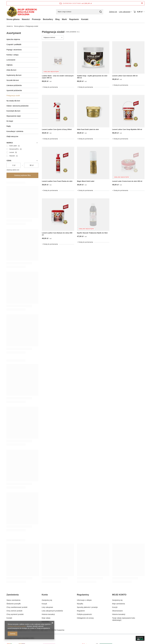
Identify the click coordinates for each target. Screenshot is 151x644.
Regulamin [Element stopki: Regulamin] (81, 611)
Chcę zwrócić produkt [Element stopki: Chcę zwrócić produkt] (14, 611)
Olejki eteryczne (12, 136)
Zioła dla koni (11, 70)
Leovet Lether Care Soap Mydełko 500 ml (127, 129)
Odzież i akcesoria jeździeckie (18, 106)
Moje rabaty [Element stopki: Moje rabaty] (46, 618)
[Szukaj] (101, 12)
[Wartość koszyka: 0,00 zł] (139, 12)
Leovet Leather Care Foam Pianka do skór (57, 181)
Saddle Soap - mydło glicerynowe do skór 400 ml (92, 77)
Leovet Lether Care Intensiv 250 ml (125, 76)
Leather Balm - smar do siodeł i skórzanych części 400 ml (58, 77)
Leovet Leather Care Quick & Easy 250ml (57, 129)
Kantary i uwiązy (13, 55)
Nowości (26, 19)
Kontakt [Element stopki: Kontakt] (9, 618)
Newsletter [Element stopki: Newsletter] (46, 622)
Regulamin (74, 19)
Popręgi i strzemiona (14, 50)
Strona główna (13, 19)
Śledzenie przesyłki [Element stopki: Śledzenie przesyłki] (14, 604)
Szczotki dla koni (13, 80)
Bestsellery (48, 19)
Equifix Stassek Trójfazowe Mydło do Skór (92, 233)
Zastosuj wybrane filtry (22, 175)
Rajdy (9, 126)
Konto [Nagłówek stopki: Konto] (45, 595)
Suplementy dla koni (14, 75)
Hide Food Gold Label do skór (88, 129)
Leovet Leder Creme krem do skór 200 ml (127, 181)
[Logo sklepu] (22, 12)
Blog (57, 19)
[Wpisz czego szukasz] (80, 12)
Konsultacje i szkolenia (15, 131)
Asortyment (14, 33)
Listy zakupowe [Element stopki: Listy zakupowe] (47, 607)
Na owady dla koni (13, 101)
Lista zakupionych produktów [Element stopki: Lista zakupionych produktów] (52, 611)
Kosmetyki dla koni (13, 111)
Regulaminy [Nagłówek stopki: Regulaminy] (83, 595)
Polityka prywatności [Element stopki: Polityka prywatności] (84, 614)
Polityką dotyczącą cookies (17, 626)
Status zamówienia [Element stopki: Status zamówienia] (13, 600)
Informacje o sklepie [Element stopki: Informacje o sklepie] (84, 600)
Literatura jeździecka (14, 85)
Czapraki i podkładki (14, 44)
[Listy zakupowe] (125, 12)
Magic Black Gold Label (86, 181)
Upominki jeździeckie (14, 90)
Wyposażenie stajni (14, 116)
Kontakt (85, 19)
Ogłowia (9, 65)
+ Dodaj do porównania (50, 87)
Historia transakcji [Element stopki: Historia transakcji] (48, 614)
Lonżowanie (11, 60)
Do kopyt (10, 121)
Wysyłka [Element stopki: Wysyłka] (80, 604)
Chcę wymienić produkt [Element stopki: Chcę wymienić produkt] (15, 614)
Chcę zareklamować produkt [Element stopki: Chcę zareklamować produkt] (17, 607)
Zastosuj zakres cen (13, 170)
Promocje (36, 19)
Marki (64, 19)
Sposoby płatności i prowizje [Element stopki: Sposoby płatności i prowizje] (87, 607)
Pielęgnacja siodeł (13, 96)
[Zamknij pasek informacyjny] (142, 3)
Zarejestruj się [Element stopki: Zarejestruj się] (47, 600)
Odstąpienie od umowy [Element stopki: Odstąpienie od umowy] (85, 618)
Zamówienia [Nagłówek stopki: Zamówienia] (13, 595)
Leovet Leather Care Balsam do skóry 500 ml (57, 234)
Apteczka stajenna (13, 39)
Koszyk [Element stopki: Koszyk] (44, 604)
